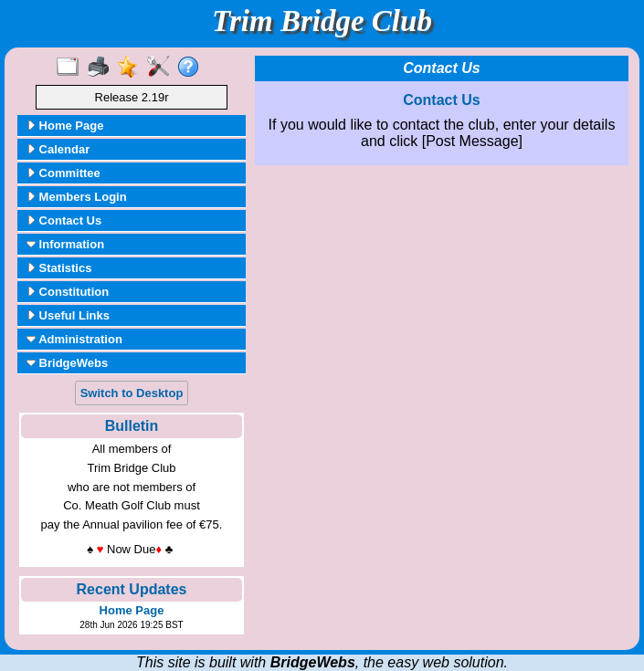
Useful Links (68, 315)
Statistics (59, 268)
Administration (74, 339)
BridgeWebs (67, 363)
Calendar (58, 149)
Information (65, 244)
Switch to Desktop (132, 393)
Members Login (77, 197)
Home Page (65, 126)
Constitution (68, 292)
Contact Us (64, 220)
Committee (63, 173)
